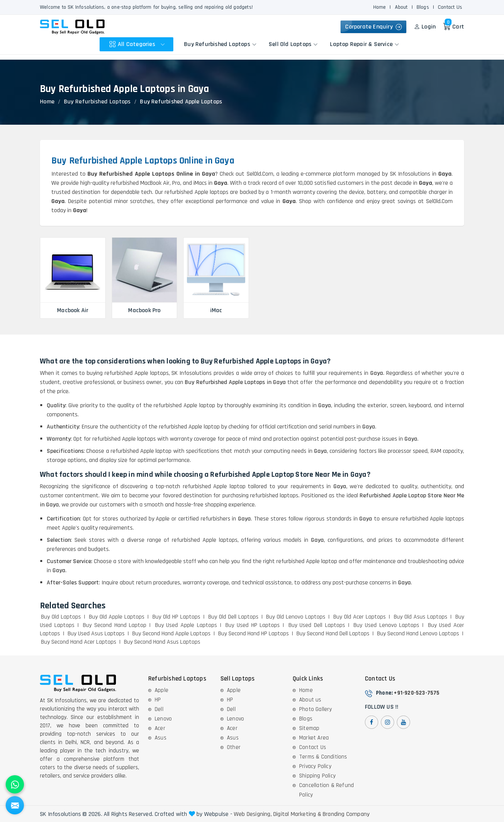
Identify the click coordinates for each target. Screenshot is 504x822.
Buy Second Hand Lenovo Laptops (418, 634)
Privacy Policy (315, 766)
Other (234, 747)
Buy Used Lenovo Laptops (386, 625)
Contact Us (450, 7)
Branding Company (346, 814)
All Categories (138, 44)
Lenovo (163, 719)
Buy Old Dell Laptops (233, 617)
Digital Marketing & (297, 814)
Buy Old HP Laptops (176, 617)
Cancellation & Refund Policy (326, 790)
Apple (162, 690)
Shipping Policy (317, 776)
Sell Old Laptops (293, 44)
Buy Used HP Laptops (253, 625)
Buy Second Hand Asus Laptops (162, 642)
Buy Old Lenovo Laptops (296, 617)
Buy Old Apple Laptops (117, 617)
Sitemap (309, 728)
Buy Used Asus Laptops (96, 634)
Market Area (314, 738)
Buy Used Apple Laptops (186, 625)
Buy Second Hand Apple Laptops (171, 634)
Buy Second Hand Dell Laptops (333, 634)
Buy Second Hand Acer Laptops (79, 642)
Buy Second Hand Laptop (115, 625)
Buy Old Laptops (61, 617)
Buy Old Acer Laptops (360, 617)
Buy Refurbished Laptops (220, 44)
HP (158, 700)
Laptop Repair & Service (365, 44)
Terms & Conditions (323, 757)
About (401, 7)
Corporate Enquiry (373, 27)
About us (310, 700)
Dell (159, 709)
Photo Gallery (316, 709)
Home (380, 7)
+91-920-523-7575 (417, 693)
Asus (161, 738)
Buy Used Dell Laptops (317, 625)
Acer (160, 728)
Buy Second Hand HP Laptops (254, 634)
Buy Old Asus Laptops (421, 617)
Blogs (423, 7)
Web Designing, (253, 814)
